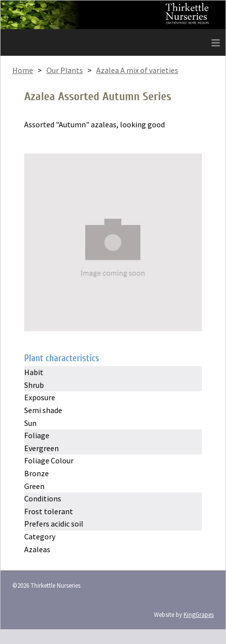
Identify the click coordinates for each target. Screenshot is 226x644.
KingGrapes (199, 614)
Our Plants (65, 70)
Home (23, 70)
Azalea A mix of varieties (137, 70)
